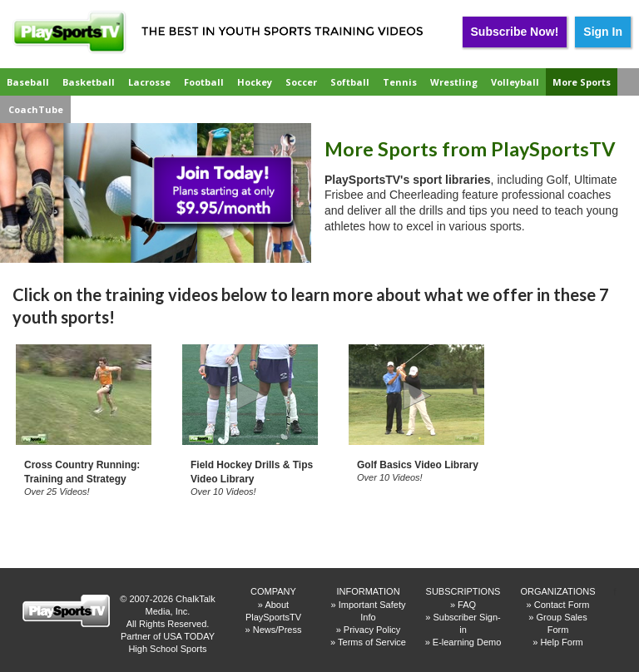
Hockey (255, 82)
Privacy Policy (372, 630)
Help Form (561, 642)
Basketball (89, 82)
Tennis (400, 82)
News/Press (277, 630)
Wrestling (454, 82)
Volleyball (515, 82)
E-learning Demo (467, 642)
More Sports (582, 82)
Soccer (301, 82)
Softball (350, 82)
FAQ (467, 605)
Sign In (603, 32)
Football (204, 82)
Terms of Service (372, 642)
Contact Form (562, 605)
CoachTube (36, 109)
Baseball (28, 82)
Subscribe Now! (515, 32)
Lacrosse (149, 82)
